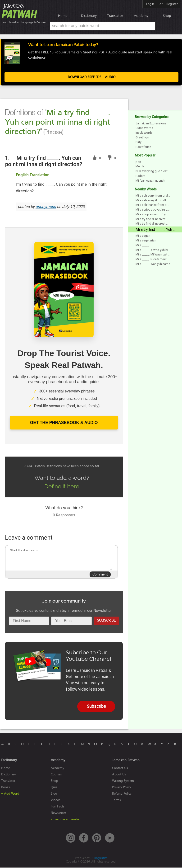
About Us (119, 775)
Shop (167, 16)
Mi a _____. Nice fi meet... (152, 260)
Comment (100, 575)
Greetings (142, 138)
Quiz (54, 788)
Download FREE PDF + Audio (92, 78)
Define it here (62, 487)
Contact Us (120, 768)
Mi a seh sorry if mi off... (152, 201)
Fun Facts (57, 807)
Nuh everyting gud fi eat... (153, 172)
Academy (141, 16)
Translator (115, 16)
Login (150, 4)
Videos (55, 800)
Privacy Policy (122, 788)
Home (63, 16)
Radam (140, 176)
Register (172, 4)
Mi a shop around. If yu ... (152, 215)
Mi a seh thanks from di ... (153, 205)
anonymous (46, 207)
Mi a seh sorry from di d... (153, 196)
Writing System (123, 781)
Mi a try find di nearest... (152, 219)
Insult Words (144, 133)
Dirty (139, 143)
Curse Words (144, 129)
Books (5, 788)
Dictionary (89, 16)
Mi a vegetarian (146, 241)
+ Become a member (66, 820)
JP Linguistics (99, 858)
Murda (140, 167)
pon (138, 162)
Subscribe (106, 621)
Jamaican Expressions (151, 124)
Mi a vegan (143, 236)
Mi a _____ (142, 246)
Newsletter (58, 814)
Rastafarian (143, 147)
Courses (56, 775)
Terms (116, 800)
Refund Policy (122, 794)
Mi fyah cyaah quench (150, 181)
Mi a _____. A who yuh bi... (153, 250)
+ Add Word (10, 794)
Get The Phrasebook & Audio (64, 423)
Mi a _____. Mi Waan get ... (153, 255)
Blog (54, 794)
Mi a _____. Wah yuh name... (154, 264)
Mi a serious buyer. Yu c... (152, 210)
